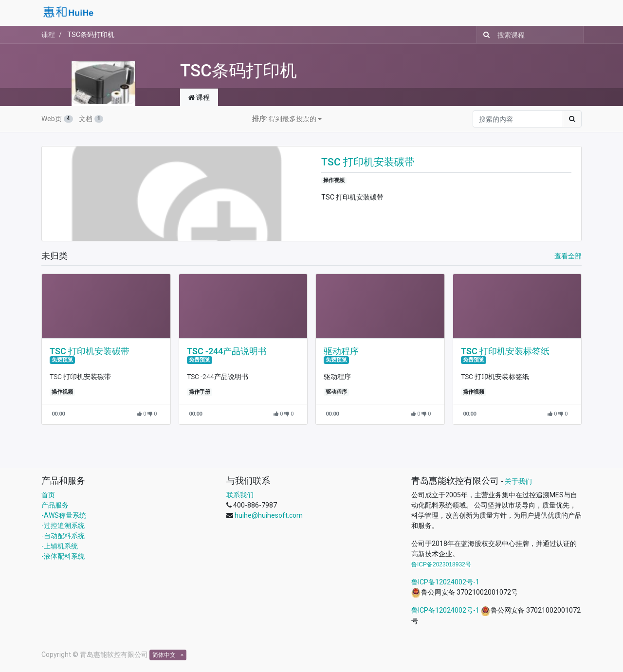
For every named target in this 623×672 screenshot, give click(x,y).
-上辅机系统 (60, 546)
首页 (48, 495)
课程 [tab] (199, 97)
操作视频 (334, 180)
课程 (48, 35)
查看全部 (568, 256)
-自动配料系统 (63, 536)
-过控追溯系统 (63, 526)
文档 (91, 119)
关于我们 (518, 481)
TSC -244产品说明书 (227, 351)
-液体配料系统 (63, 556)
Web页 (57, 119)
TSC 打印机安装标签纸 (505, 351)
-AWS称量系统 (64, 515)
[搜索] (485, 35)
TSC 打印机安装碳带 (368, 162)
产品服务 (55, 505)
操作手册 (200, 392)
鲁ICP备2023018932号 (441, 564)
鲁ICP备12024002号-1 (445, 582)
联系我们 (240, 495)
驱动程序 (341, 351)
